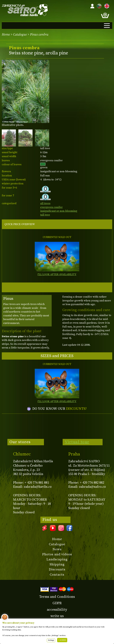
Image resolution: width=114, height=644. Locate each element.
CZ (98, 6)
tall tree (45, 215)
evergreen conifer (51, 207)
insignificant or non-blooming (59, 211)
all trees (45, 203)
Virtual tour (77, 442)
